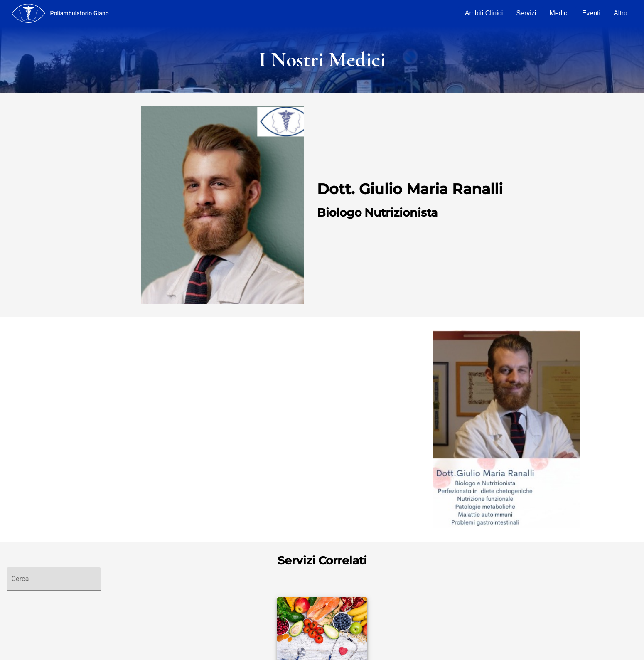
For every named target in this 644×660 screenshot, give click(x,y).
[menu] (28, 13)
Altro (621, 13)
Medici (559, 13)
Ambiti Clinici (484, 13)
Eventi (591, 13)
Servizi (526, 13)
